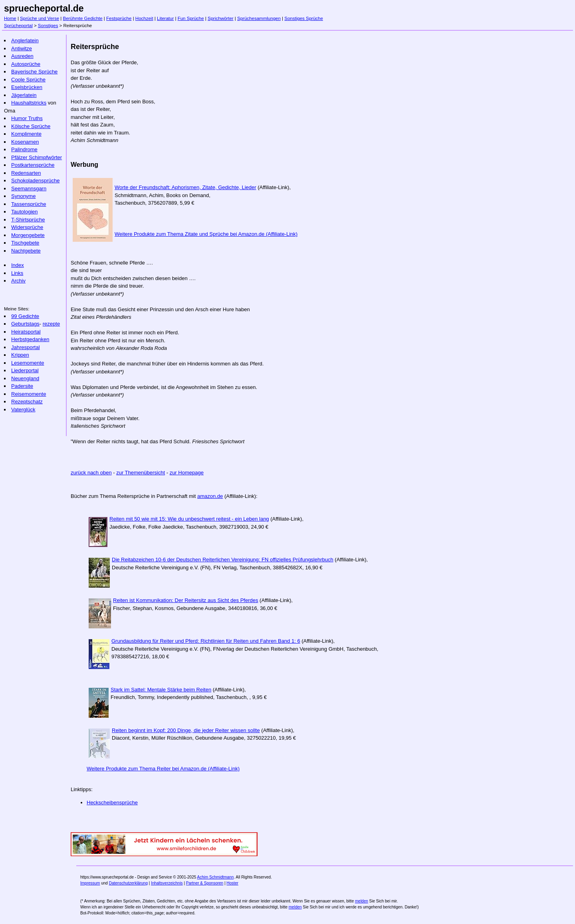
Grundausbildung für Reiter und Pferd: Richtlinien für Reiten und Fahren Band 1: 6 (206, 641)
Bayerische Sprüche (34, 72)
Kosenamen (25, 142)
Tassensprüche (29, 204)
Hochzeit (144, 18)
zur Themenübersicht (141, 473)
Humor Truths (27, 118)
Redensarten (26, 173)
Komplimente (26, 134)
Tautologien (25, 212)
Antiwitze (22, 48)
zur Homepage (187, 473)
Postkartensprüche (33, 165)
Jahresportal (26, 347)
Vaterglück (23, 410)
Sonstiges (48, 26)
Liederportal (25, 370)
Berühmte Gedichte (82, 18)
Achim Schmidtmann (216, 877)
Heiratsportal (26, 332)
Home (10, 18)
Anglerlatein (25, 40)
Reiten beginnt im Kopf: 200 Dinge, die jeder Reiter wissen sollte (186, 730)
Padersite (22, 386)
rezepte (51, 324)
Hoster (232, 883)
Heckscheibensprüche (112, 803)
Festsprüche (119, 18)
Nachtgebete (26, 251)
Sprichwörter (221, 18)
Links (17, 273)
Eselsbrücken (27, 87)
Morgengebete (28, 235)
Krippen (20, 355)
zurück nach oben (91, 473)
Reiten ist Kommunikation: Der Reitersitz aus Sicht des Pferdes (185, 600)
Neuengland (25, 378)
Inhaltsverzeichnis (167, 883)
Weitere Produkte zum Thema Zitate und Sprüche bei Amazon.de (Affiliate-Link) (206, 234)
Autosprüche (26, 64)
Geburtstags (25, 324)
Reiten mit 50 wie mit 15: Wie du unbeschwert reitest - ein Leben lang (189, 519)
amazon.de (210, 496)
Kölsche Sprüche (31, 126)
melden (362, 901)
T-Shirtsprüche (28, 220)
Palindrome (24, 149)
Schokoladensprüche (35, 181)
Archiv (18, 281)
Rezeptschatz (27, 402)
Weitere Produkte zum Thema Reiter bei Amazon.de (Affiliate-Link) (163, 769)
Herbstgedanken (30, 339)
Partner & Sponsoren (205, 883)
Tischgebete (25, 243)
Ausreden (22, 56)
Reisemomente (29, 394)
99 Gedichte (25, 316)
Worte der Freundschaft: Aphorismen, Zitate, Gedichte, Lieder (185, 187)
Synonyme (23, 196)
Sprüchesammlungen (259, 18)
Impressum (90, 883)
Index (18, 265)
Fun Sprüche (191, 18)
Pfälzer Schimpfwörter (37, 157)
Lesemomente (28, 363)
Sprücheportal (18, 26)
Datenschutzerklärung (128, 883)
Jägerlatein (24, 95)
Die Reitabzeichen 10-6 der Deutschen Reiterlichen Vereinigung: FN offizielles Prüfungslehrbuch (223, 560)
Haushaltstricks (29, 103)
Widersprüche (27, 227)
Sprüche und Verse (40, 18)
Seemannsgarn (29, 189)
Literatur (165, 18)
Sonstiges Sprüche (304, 18)
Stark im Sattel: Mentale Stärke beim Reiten (161, 690)
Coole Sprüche (28, 80)
